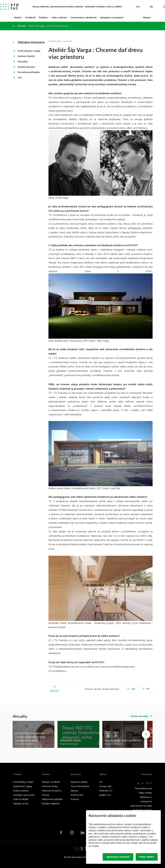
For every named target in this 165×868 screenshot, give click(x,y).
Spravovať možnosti (118, 857)
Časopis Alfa (105, 786)
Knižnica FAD (77, 795)
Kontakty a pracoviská (24, 795)
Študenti (43, 17)
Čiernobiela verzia (143, 788)
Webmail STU (106, 791)
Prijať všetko (147, 857)
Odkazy (146, 17)
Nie (146, 689)
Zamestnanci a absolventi (83, 17)
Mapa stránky (145, 793)
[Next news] (146, 734)
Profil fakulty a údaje (29, 51)
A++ (149, 783)
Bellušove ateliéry (79, 782)
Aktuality (22, 26)
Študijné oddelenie (51, 803)
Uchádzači (30, 17)
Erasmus (75, 799)
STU (20, 78)
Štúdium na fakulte (51, 782)
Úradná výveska (26, 67)
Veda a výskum (59, 17)
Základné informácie (29, 42)
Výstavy (74, 791)
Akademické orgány (23, 786)
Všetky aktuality (139, 716)
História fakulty (26, 56)
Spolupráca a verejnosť (112, 17)
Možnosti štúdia (50, 786)
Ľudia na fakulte (21, 799)
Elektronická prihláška (52, 799)
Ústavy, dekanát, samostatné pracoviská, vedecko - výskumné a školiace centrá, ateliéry (77, 7)
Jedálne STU (105, 795)
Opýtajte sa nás (21, 803)
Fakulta (18, 17)
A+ (142, 783)
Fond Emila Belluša (80, 786)
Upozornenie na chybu (141, 806)
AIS (101, 782)
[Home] (13, 26)
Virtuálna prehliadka (29, 72)
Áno (131, 689)
